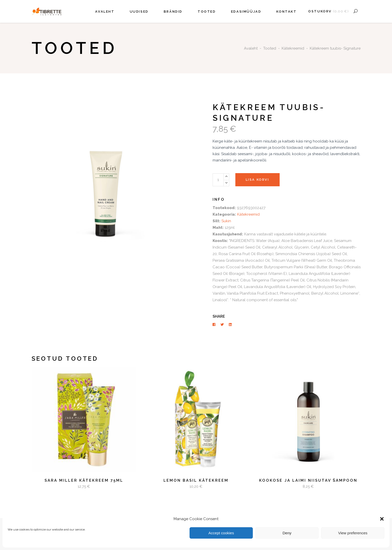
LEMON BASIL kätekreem (196, 480)
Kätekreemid (293, 48)
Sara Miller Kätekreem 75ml (84, 480)
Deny (287, 533)
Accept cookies (221, 533)
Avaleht (251, 48)
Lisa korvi (257, 180)
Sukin (226, 221)
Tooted (270, 48)
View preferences (353, 533)
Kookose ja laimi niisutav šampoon (308, 480)
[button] (382, 519)
